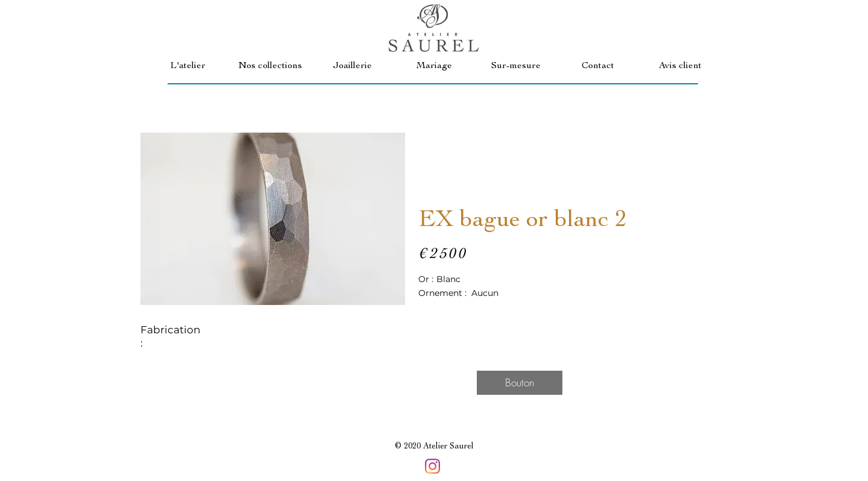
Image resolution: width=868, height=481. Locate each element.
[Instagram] (432, 466)
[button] (270, 67)
